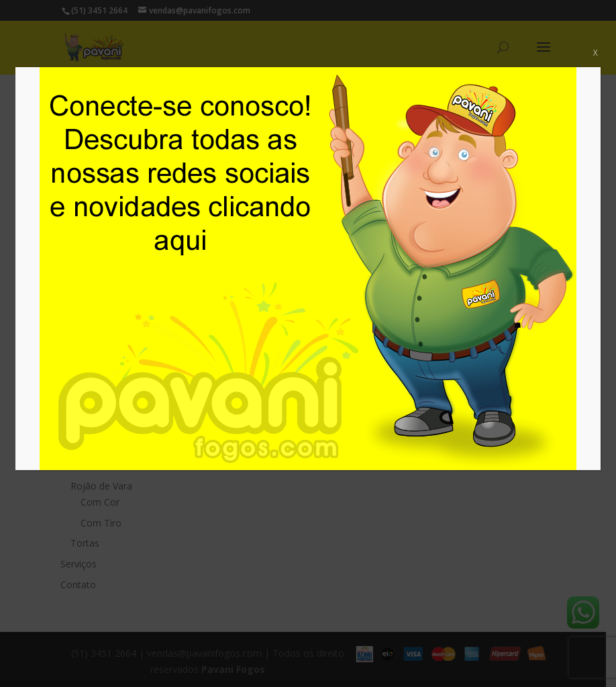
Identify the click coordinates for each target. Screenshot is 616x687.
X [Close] (595, 53)
